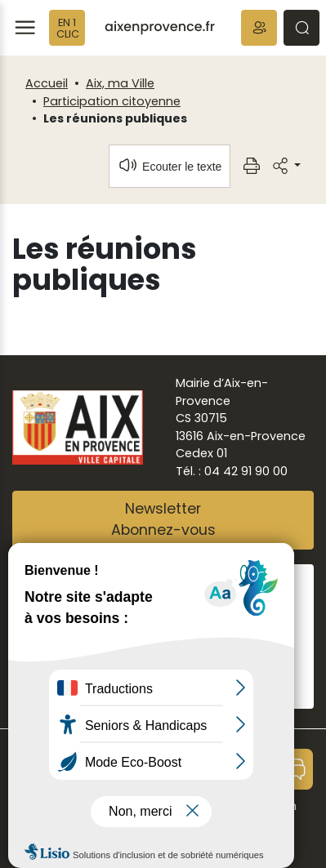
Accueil (47, 83)
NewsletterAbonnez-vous (163, 519)
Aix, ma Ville (120, 83)
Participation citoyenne (112, 101)
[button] (259, 28)
